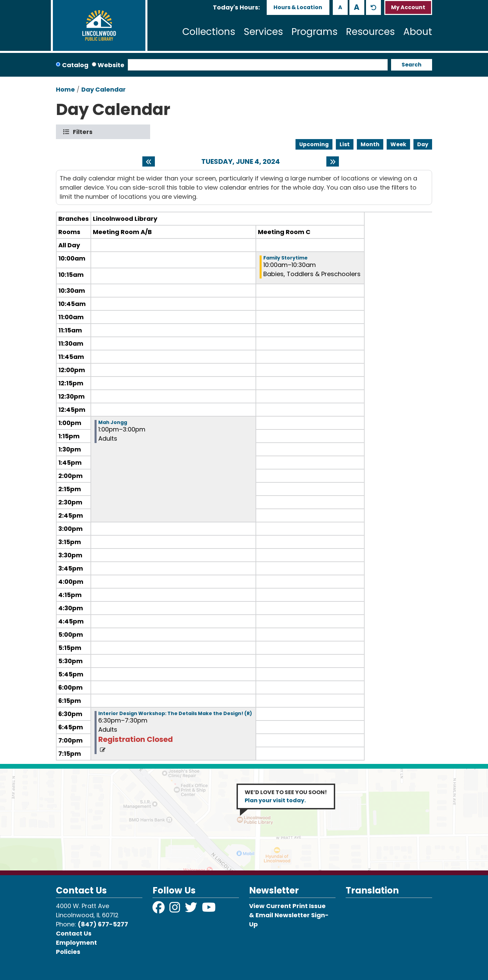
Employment (76, 943)
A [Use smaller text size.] (340, 7)
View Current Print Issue (287, 906)
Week (398, 144)
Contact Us (74, 933)
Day (423, 144)
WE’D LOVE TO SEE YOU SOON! (286, 796)
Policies (68, 952)
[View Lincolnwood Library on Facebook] (159, 910)
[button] (236, 7)
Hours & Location (298, 7)
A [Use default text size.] (373, 7)
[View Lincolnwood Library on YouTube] (209, 910)
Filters (84, 132)
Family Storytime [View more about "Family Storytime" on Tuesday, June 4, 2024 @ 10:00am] (286, 258)
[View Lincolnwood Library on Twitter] (192, 910)
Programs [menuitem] (314, 32)
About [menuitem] (418, 32)
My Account (408, 7)
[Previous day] (149, 161)
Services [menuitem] (263, 32)
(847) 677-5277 (103, 924)
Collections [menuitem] (209, 32)
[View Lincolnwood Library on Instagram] (176, 910)
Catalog (75, 65)
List (345, 144)
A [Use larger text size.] (357, 7)
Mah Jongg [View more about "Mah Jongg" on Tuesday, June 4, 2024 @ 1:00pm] (113, 422)
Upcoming (314, 144)
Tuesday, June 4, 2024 (241, 161)
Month (370, 144)
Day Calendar (104, 89)
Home (65, 89)
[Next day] (333, 161)
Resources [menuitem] (370, 32)
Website (111, 65)
